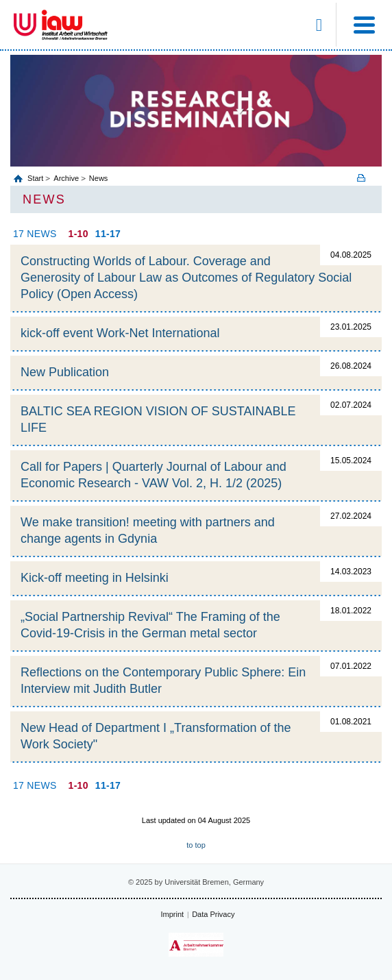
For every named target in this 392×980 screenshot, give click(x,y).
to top (196, 845)
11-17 (108, 234)
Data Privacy (213, 914)
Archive (66, 178)
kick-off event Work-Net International (120, 333)
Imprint (173, 914)
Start (36, 178)
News (99, 178)
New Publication (65, 372)
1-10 (78, 234)
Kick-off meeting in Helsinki (95, 578)
